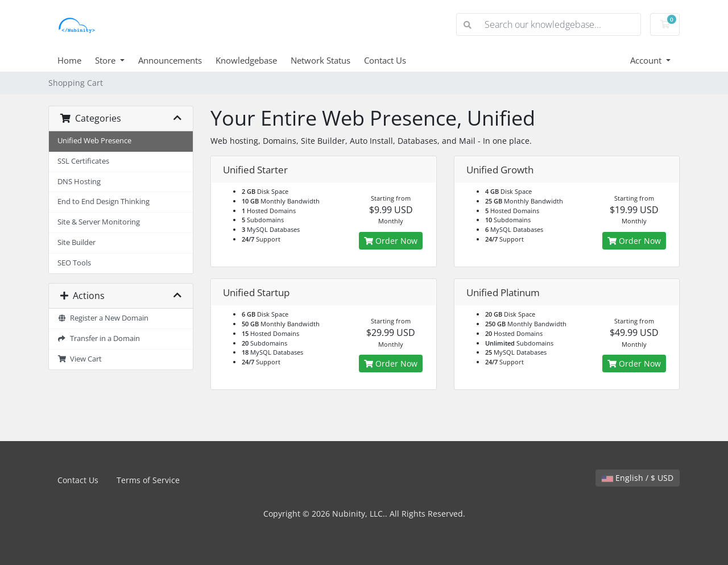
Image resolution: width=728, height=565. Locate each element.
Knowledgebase (246, 60)
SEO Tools (74, 263)
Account (647, 60)
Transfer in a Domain (99, 338)
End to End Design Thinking (104, 202)
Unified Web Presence (94, 141)
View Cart (80, 359)
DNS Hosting (79, 182)
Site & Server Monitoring (99, 222)
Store (106, 60)
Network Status (320, 60)
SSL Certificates (83, 161)
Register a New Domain (103, 318)
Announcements (170, 60)
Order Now (391, 241)
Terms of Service (148, 480)
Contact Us (385, 60)
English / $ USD (638, 478)
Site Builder (76, 242)
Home (69, 60)
